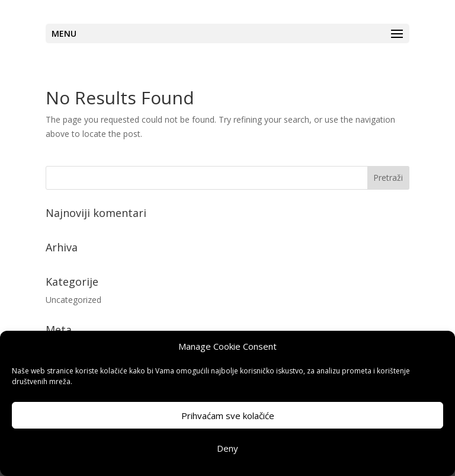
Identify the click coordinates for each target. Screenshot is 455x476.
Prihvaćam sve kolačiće (228, 416)
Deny (227, 448)
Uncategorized (73, 300)
